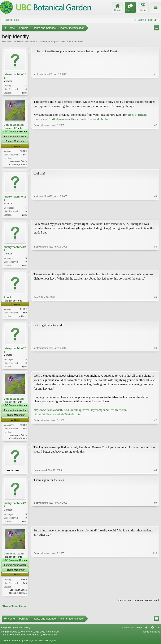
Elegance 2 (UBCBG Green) (16, 631)
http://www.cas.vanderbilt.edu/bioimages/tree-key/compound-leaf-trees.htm (80, 412)
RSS (158, 631)
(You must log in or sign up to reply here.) (138, 604)
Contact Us (128, 631)
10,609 (23, 152)
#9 (156, 524)
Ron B (8, 299)
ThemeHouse (50, 639)
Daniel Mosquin (14, 125)
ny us (24, 93)
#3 (156, 215)
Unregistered (12, 473)
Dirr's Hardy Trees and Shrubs (90, 119)
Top (152, 631)
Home (146, 631)
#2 (156, 164)
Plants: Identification (27, 41)
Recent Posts (11, 20)
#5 (156, 317)
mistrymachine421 (59, 41)
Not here (23, 318)
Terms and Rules (151, 636)
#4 (156, 266)
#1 (156, 92)
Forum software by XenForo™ (30, 636)
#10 (155, 596)
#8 (156, 473)
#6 (156, 368)
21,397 (23, 311)
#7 (156, 440)
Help (139, 631)
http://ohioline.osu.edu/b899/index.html (58, 417)
